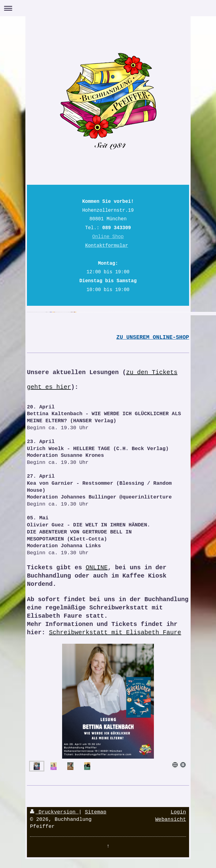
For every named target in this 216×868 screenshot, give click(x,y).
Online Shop (108, 237)
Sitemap (96, 812)
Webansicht (171, 819)
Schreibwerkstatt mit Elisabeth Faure (115, 633)
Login (178, 812)
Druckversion (54, 812)
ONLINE (97, 568)
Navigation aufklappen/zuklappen (108, 8)
